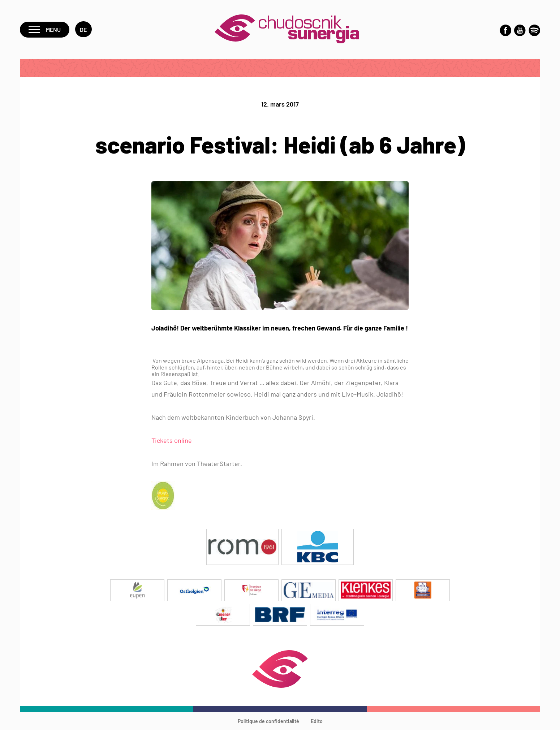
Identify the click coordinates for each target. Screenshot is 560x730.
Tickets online (172, 440)
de (83, 29)
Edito (317, 721)
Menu (45, 29)
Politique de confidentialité (268, 721)
